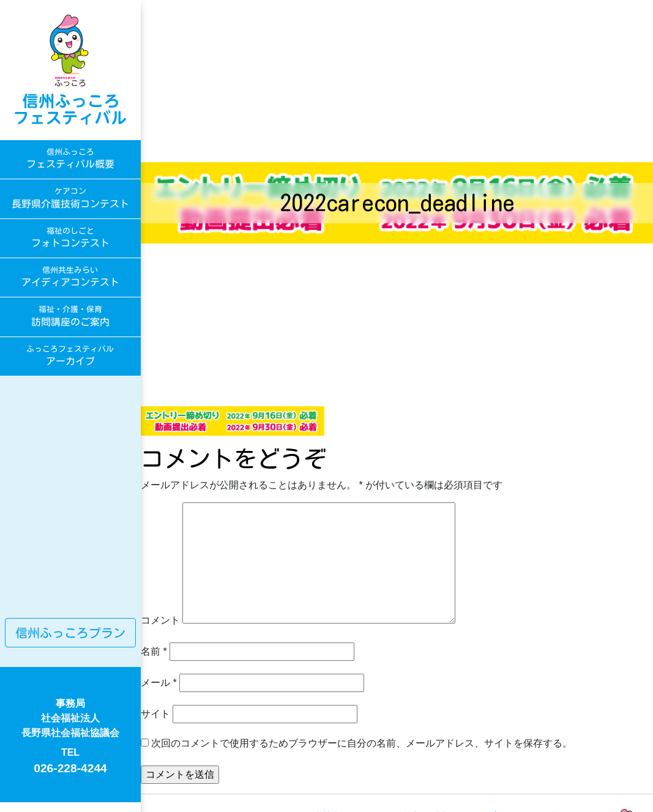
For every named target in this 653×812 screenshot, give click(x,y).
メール (159, 683)
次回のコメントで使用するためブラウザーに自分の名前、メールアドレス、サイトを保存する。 (362, 743)
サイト (155, 714)
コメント (160, 620)
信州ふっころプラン (70, 633)
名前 (154, 651)
